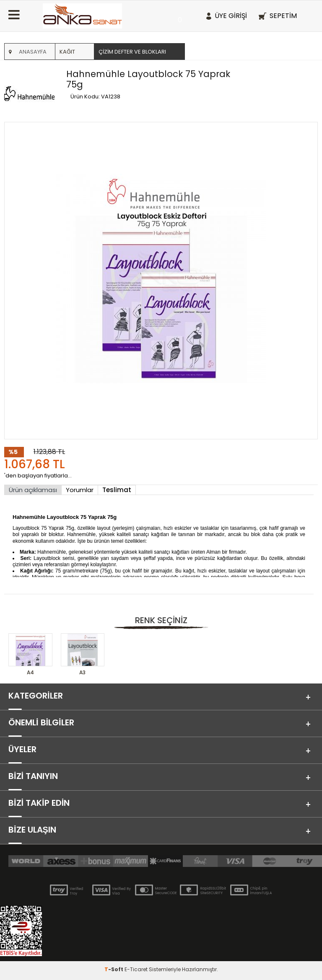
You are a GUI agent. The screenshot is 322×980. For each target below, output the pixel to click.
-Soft (114, 969)
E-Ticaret (136, 969)
